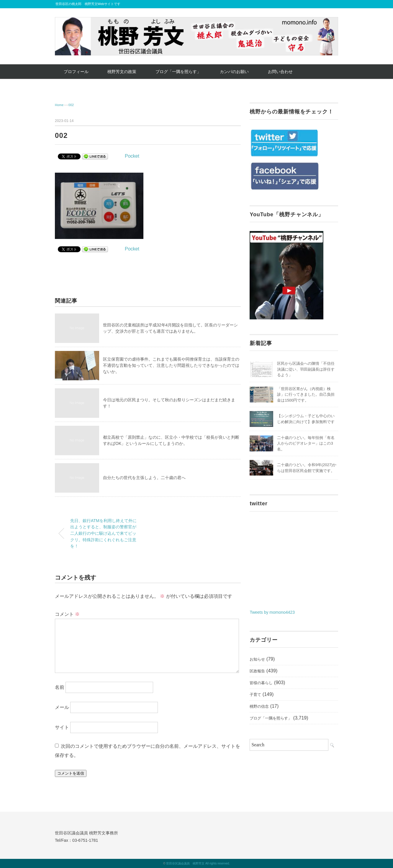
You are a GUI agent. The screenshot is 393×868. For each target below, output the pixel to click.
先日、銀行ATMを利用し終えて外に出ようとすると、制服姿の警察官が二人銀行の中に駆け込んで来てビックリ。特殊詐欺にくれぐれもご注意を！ (103, 533)
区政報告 (257, 671)
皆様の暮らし (261, 683)
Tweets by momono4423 (272, 612)
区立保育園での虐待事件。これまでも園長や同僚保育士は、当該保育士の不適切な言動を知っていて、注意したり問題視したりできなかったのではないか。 (171, 365)
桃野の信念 (259, 706)
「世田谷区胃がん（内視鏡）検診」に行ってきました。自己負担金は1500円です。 (306, 395)
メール (62, 707)
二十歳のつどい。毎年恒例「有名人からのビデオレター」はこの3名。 (306, 443)
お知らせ (257, 659)
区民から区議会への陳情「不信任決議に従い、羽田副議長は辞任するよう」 (306, 369)
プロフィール (76, 72)
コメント (67, 614)
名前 (60, 687)
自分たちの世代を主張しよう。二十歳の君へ (144, 478)
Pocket (132, 156)
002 (71, 105)
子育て (255, 695)
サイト (62, 727)
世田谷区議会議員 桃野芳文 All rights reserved (198, 863)
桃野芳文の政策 (122, 72)
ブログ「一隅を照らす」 (178, 72)
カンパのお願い (234, 72)
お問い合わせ (280, 72)
